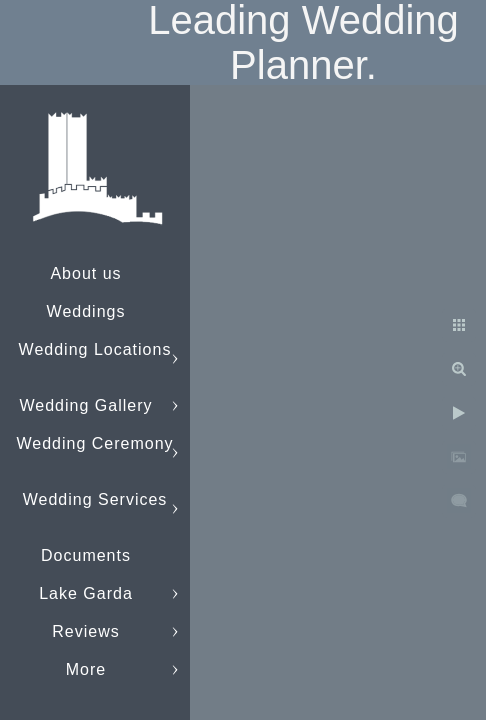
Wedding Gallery (86, 405)
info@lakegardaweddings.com (135, 669)
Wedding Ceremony (94, 443)
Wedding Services (95, 499)
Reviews (85, 631)
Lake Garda (86, 593)
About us (85, 273)
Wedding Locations (95, 349)
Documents (86, 555)
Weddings (86, 311)
